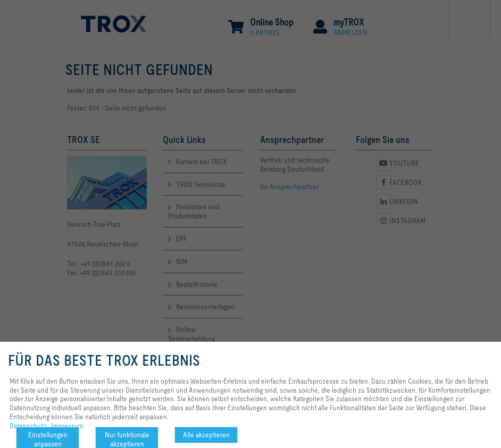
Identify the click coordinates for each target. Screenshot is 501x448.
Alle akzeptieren (206, 435)
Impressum (67, 426)
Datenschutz (28, 426)
